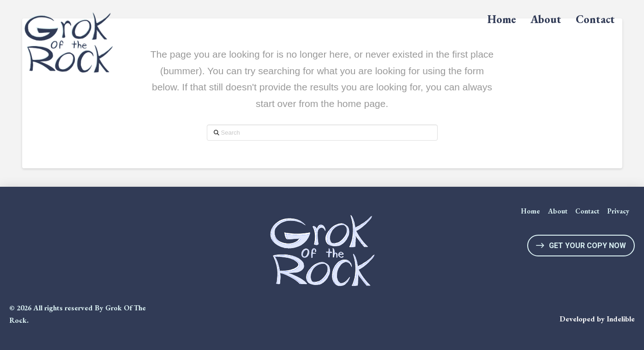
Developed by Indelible (597, 319)
